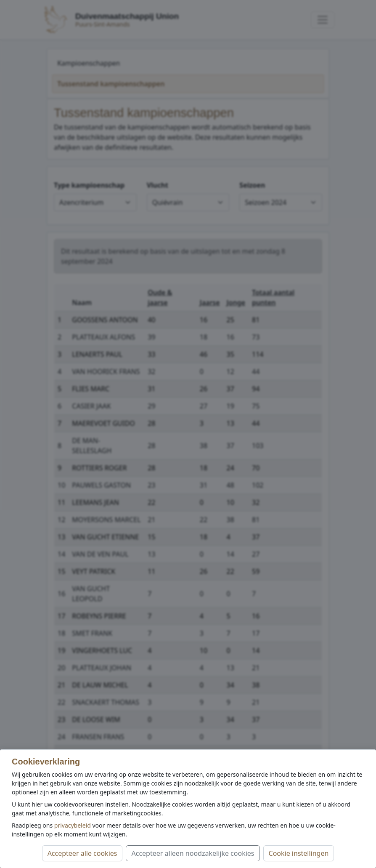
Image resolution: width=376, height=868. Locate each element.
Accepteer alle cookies (82, 853)
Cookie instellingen (299, 853)
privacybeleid (73, 825)
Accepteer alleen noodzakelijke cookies (193, 853)
